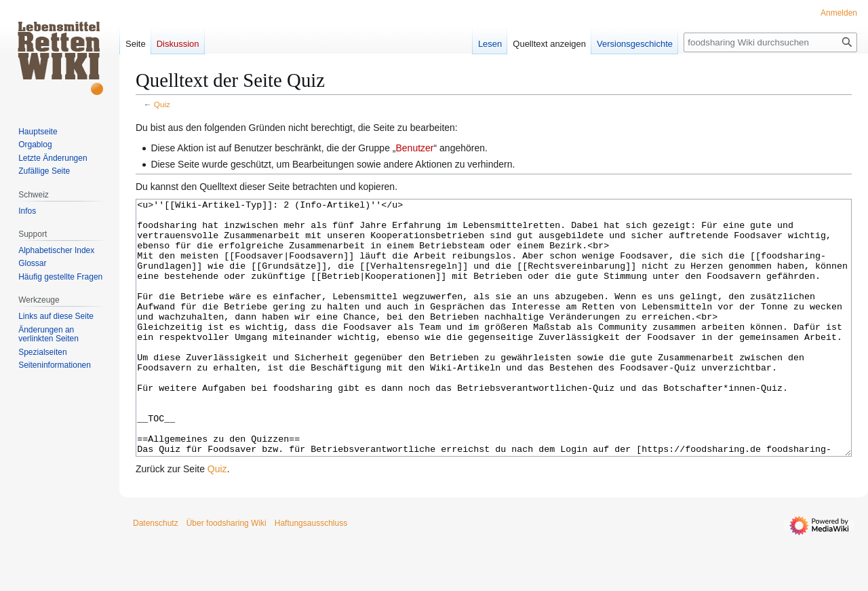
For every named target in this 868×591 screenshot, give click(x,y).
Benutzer (414, 148)
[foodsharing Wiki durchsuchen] (770, 42)
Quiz (162, 104)
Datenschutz (156, 574)
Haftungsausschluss (311, 574)
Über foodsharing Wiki (226, 574)
